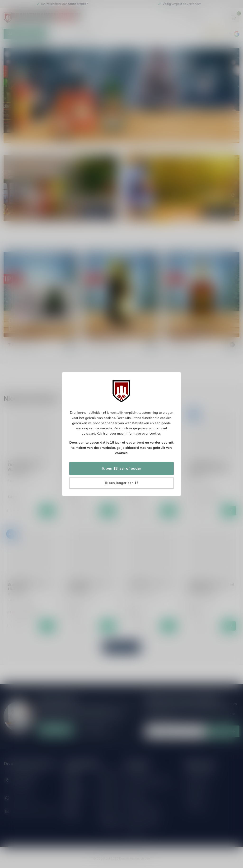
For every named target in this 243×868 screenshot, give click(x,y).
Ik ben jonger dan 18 (122, 483)
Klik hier (103, 434)
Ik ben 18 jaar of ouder (121, 468)
